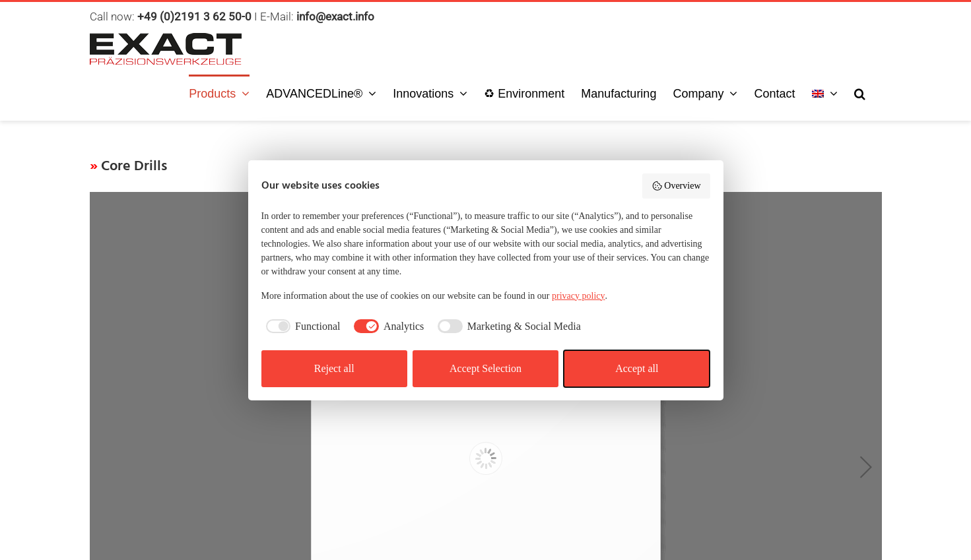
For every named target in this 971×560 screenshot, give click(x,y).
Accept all (637, 368)
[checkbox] (301, 327)
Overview (676, 186)
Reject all (334, 368)
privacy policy (578, 296)
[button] (860, 92)
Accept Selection (485, 368)
